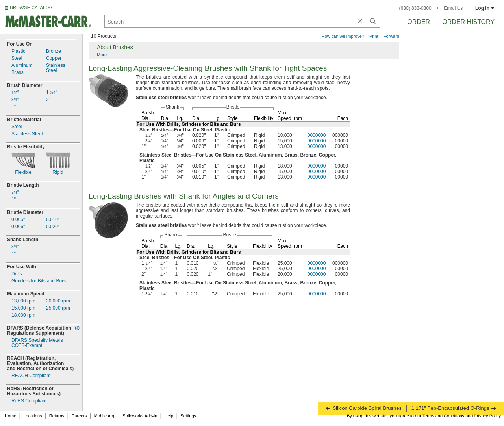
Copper (54, 58)
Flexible (23, 172)
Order (419, 22)
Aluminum (22, 65)
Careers (79, 416)
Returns (57, 416)
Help (169, 416)
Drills (17, 274)
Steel (17, 58)
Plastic (18, 51)
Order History (468, 22)
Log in (485, 8)
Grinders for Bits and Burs (39, 281)
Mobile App (105, 416)
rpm (23, 301)
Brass (18, 73)
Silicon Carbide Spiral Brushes (364, 408)
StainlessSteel (56, 68)
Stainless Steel (27, 134)
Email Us (453, 8)
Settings (188, 416)
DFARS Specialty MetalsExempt (37, 343)
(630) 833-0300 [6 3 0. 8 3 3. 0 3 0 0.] (415, 8)
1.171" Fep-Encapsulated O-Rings (454, 408)
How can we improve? (343, 36)
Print (374, 36)
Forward (391, 36)
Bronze (54, 51)
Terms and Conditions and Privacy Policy (462, 416)
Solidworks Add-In (140, 416)
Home (10, 416)
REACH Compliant (31, 376)
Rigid (58, 172)
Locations (33, 416)
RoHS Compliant (29, 401)
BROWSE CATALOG (31, 7)
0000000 (317, 135)
